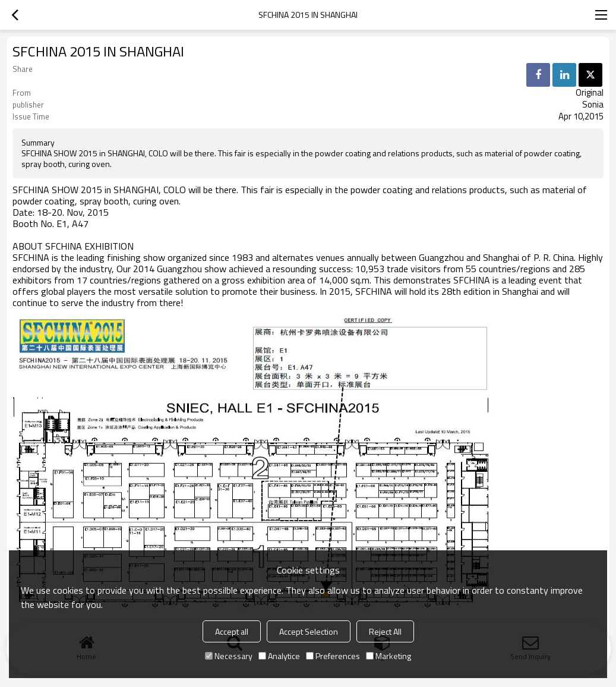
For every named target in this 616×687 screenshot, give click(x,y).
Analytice (279, 656)
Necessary (229, 656)
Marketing (388, 656)
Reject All (385, 631)
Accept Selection (309, 631)
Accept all (232, 631)
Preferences (333, 656)
